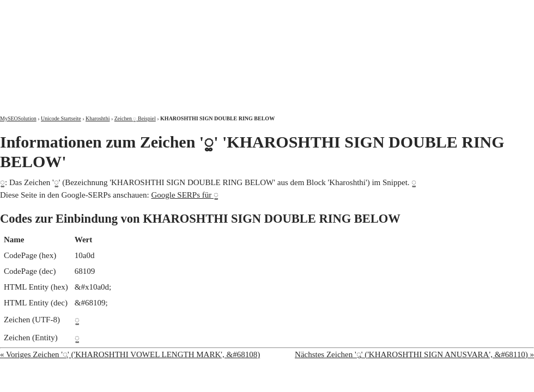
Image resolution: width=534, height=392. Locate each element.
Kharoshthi (98, 118)
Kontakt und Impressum (478, 10)
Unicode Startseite (61, 118)
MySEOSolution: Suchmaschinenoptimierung (128, 49)
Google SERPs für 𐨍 (185, 195)
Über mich (395, 10)
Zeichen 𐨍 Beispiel (135, 118)
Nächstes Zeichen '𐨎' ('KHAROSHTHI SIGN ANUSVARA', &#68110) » (414, 354)
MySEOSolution (18, 118)
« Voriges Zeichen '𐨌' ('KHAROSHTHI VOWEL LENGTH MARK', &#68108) (130, 354)
